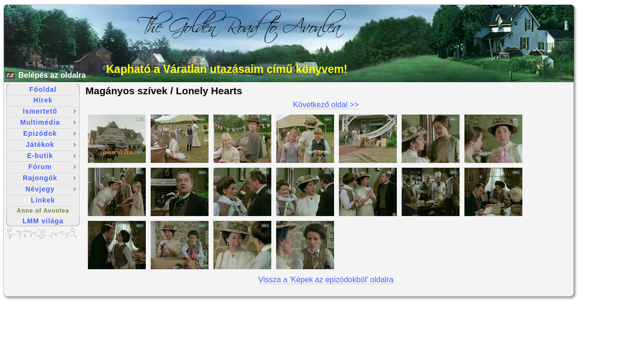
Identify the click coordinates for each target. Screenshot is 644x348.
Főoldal (43, 89)
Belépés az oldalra (52, 75)
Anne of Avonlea (43, 211)
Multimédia (48, 122)
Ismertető (49, 111)
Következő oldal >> (326, 105)
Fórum (52, 167)
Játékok (51, 145)
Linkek (43, 200)
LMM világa (43, 221)
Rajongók (49, 178)
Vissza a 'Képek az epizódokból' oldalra (326, 280)
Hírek (43, 100)
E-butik (51, 156)
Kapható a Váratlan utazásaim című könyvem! (227, 69)
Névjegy (51, 189)
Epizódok (49, 133)
